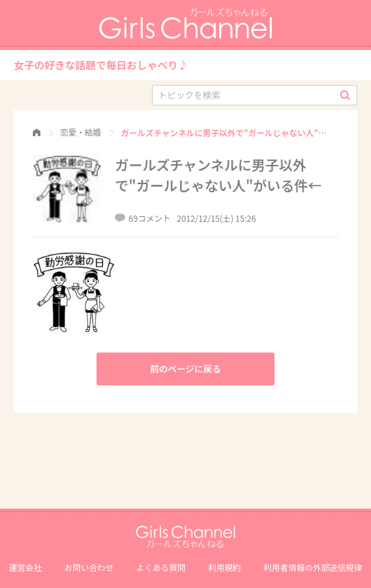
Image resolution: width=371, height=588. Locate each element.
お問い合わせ (89, 567)
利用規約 (225, 567)
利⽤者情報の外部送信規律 (313, 567)
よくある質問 (161, 567)
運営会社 (25, 567)
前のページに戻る (186, 369)
